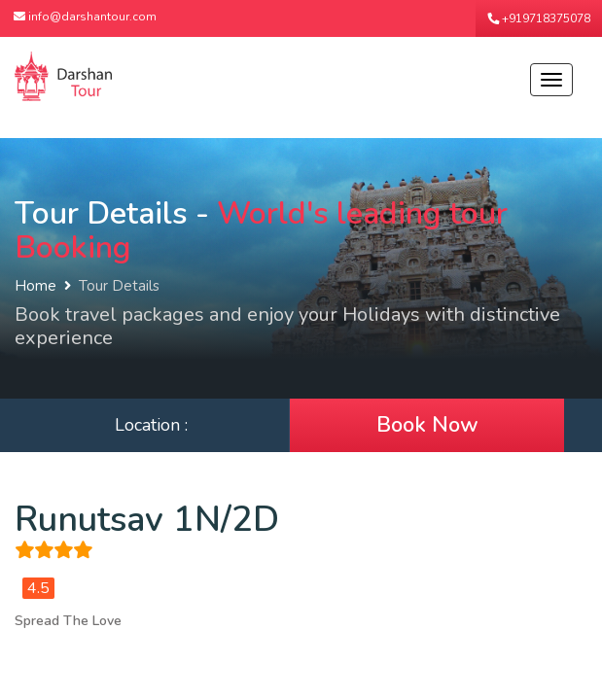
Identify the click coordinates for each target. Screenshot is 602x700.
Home (35, 286)
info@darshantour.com (85, 17)
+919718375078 (539, 18)
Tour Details (119, 286)
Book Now (427, 425)
